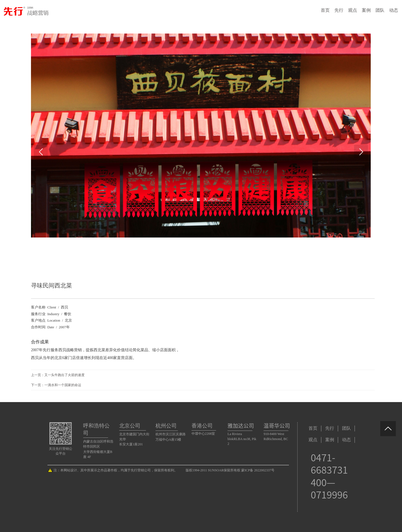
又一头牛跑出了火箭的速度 (64, 375)
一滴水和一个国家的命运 (63, 385)
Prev (41, 152)
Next (361, 152)
